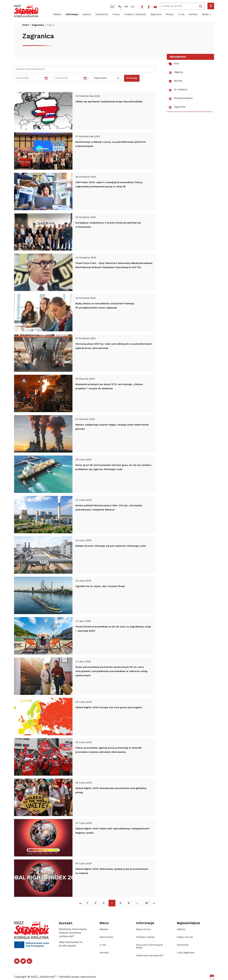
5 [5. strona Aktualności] (120, 903)
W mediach (178, 90)
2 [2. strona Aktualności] (95, 903)
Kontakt (193, 15)
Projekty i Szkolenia (135, 15)
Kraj (174, 64)
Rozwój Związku (181, 99)
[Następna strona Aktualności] (154, 903)
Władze (57, 15)
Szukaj (132, 78)
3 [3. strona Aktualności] (104, 903)
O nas (181, 15)
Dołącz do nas (185, 937)
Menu (104, 923)
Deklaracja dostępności (150, 956)
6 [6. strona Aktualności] (129, 903)
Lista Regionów (186, 953)
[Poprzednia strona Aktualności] (81, 903)
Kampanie (183, 945)
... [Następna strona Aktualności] (137, 903)
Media (207, 15)
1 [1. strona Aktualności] (87, 903)
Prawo (116, 15)
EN (126, 7)
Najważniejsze (188, 923)
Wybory (87, 15)
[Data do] (68, 78)
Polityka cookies (145, 937)
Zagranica (156, 15)
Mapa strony (143, 929)
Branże (170, 15)
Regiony (176, 73)
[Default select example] (106, 78)
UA (133, 7)
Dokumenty (102, 15)
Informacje (72, 15)
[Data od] (29, 78)
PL (120, 7)
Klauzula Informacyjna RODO (149, 946)
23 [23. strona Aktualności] (146, 903)
